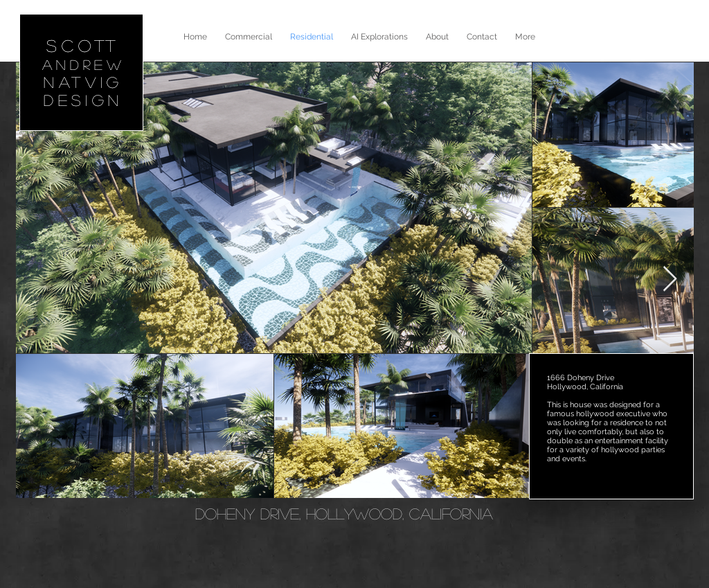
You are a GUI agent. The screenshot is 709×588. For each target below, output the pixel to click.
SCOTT (84, 45)
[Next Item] (670, 279)
